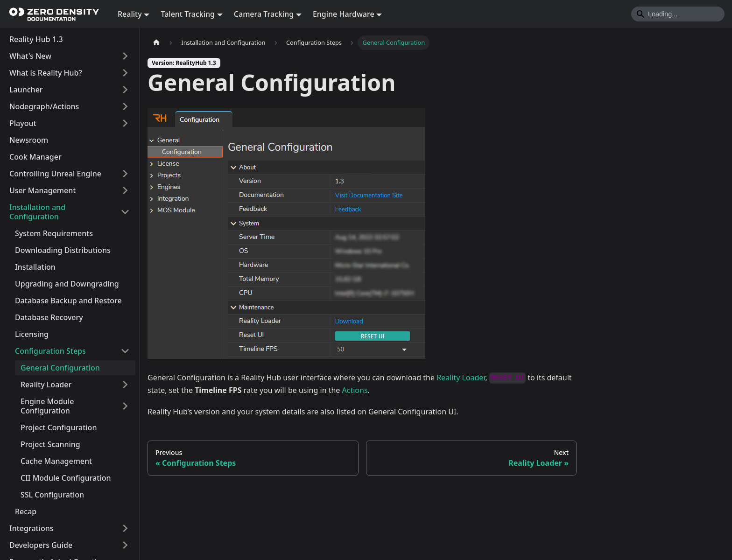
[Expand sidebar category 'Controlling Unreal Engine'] (125, 174)
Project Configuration (59, 427)
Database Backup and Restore (68, 301)
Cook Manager (35, 157)
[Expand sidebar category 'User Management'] (125, 190)
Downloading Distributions (63, 250)
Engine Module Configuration (47, 406)
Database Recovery (49, 317)
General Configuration (60, 368)
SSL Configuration (52, 495)
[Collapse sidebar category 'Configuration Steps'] (125, 351)
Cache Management (56, 461)
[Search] (678, 14)
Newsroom (29, 140)
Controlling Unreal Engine (55, 174)
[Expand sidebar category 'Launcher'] (125, 90)
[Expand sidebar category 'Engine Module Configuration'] (125, 406)
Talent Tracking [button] (188, 14)
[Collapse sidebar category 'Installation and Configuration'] (125, 212)
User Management (42, 190)
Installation (35, 267)
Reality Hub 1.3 (36, 39)
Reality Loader (46, 385)
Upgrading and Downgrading (67, 284)
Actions (355, 390)
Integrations (32, 528)
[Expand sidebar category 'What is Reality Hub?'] (125, 73)
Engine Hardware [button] (344, 14)
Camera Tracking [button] (264, 14)
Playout (23, 123)
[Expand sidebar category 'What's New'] (125, 56)
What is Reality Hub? (46, 73)
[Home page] (156, 43)
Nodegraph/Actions (44, 106)
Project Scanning (50, 444)
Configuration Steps (50, 351)
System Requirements (54, 233)
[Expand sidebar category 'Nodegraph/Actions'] (125, 106)
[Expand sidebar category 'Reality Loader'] (125, 385)
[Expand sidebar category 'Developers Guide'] (125, 545)
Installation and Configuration (37, 212)
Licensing (32, 334)
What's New (30, 56)
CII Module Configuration (66, 478)
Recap (26, 511)
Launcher (26, 90)
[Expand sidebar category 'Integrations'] (125, 528)
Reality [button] (130, 14)
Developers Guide (41, 545)
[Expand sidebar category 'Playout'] (125, 123)
